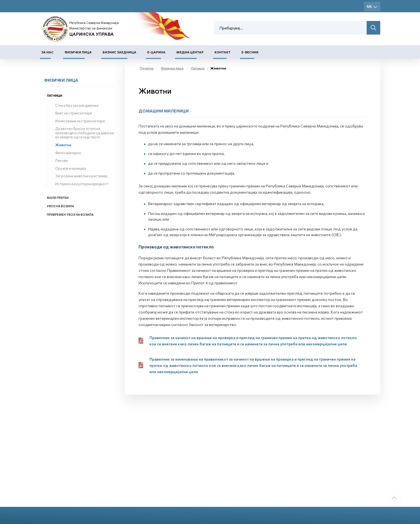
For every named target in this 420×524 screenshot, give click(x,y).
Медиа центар (190, 52)
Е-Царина (156, 52)
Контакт (223, 52)
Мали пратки (58, 198)
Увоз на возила (60, 206)
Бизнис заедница (119, 52)
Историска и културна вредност (82, 184)
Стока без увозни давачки (77, 105)
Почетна (147, 68)
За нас (47, 52)
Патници (54, 95)
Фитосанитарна (68, 153)
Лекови (62, 160)
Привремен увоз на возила (70, 214)
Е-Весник (250, 52)
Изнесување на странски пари (80, 121)
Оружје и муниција (71, 168)
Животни (63, 145)
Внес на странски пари (74, 113)
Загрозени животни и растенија (81, 176)
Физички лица (78, 52)
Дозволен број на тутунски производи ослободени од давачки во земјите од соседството (85, 133)
